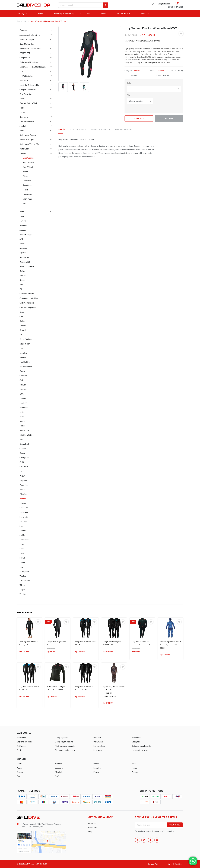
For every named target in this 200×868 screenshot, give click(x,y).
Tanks (22, 131)
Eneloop (23, 348)
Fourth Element (26, 367)
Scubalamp (24, 512)
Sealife (22, 535)
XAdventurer (25, 581)
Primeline (23, 494)
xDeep (96, 764)
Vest (25, 203)
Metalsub (59, 772)
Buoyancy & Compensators (30, 49)
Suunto (22, 562)
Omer (19, 776)
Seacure (23, 530)
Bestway (23, 271)
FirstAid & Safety (26, 76)
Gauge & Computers (28, 90)
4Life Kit (23, 221)
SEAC (134, 764)
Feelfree (23, 357)
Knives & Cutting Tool (28, 103)
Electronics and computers (66, 746)
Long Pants (27, 194)
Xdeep (22, 585)
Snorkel (23, 126)
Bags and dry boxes (25, 742)
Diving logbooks (61, 738)
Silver (22, 544)
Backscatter (24, 257)
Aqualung (23, 248)
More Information (78, 129)
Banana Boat (25, 262)
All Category (22, 14)
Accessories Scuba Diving (30, 35)
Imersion (23, 398)
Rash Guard (27, 185)
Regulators (24, 117)
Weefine (23, 576)
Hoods (25, 172)
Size (129, 95)
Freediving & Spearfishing (64, 14)
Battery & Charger (27, 39)
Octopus (23, 449)
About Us (145, 14)
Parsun (22, 476)
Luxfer (22, 412)
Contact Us (93, 827)
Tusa (21, 567)
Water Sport (24, 149)
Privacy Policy (154, 864)
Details (62, 129)
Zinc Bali (23, 594)
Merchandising (99, 746)
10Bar (22, 216)
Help (90, 832)
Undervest (27, 181)
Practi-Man (24, 485)
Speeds (22, 553)
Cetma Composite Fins (29, 298)
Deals (104, 14)
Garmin (22, 371)
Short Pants (27, 199)
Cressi (22, 312)
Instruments (98, 742)
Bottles (20, 750)
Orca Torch (24, 467)
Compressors (25, 58)
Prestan (23, 489)
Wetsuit (23, 153)
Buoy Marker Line (27, 44)
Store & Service (123, 14)
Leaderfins (24, 408)
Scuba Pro (24, 508)
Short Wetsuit (28, 162)
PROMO (23, 112)
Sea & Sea (24, 517)
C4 (21, 289)
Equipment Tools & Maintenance (33, 67)
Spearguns (136, 742)
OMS (22, 462)
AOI (21, 239)
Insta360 (23, 403)
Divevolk (23, 330)
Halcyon (23, 385)
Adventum (24, 225)
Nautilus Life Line (26, 435)
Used (88, 14)
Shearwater (24, 540)
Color (129, 83)
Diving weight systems (64, 742)
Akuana (23, 230)
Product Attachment (101, 129)
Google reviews (164, 4)
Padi (21, 471)
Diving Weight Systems (29, 62)
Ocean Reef (24, 444)
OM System (24, 458)
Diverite (23, 326)
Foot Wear (24, 80)
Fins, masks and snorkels (65, 750)
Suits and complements (141, 746)
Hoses (22, 99)
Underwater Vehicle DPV (29, 144)
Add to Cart (141, 118)
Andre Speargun (26, 234)
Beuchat (23, 275)
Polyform (23, 480)
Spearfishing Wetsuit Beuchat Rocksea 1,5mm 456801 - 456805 (170, 645)
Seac (21, 526)
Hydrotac (23, 389)
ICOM (22, 394)
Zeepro (22, 590)
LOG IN (176, 7)
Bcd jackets (21, 746)
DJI (21, 335)
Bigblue (22, 280)
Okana (22, 453)
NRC (21, 439)
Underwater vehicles (140, 750)
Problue (23, 499)
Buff (21, 285)
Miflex (22, 426)
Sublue (22, 558)
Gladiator (23, 376)
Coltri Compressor (27, 303)
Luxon (22, 417)
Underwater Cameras (28, 135)
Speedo (23, 549)
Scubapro (59, 768)
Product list (21, 21)
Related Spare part (123, 129)
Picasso (96, 772)
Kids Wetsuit (28, 167)
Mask (22, 108)
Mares (22, 421)
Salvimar (23, 503)
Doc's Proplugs (26, 339)
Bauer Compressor (27, 266)
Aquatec (23, 253)
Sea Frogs (23, 521)
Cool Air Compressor (28, 307)
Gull (21, 380)
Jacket (25, 190)
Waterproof (24, 571)
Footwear (97, 738)
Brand (40, 14)
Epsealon (23, 353)
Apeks (22, 244)
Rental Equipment (27, 121)
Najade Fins (24, 430)
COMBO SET (25, 53)
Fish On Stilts (25, 362)
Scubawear (136, 738)
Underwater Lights (27, 140)
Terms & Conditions (175, 864)
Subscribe (175, 825)
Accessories (21, 738)
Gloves (25, 176)
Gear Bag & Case (26, 94)
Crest (22, 316)
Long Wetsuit (28, 158)
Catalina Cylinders (27, 294)
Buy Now (169, 118)
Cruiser (22, 321)
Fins (21, 71)
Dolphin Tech (25, 344)
